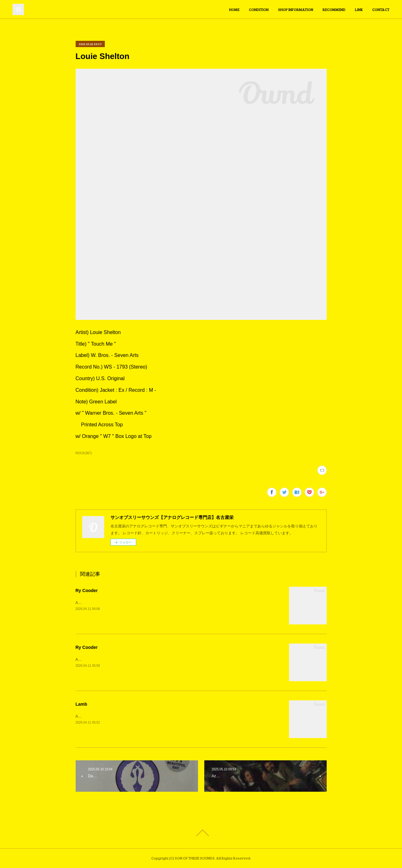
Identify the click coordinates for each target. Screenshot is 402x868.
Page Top (201, 833)
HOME (234, 9)
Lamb (81, 704)
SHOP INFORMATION (296, 9)
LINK (359, 9)
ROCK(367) (84, 453)
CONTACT (381, 9)
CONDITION (259, 9)
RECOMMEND (334, 9)
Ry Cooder (87, 590)
